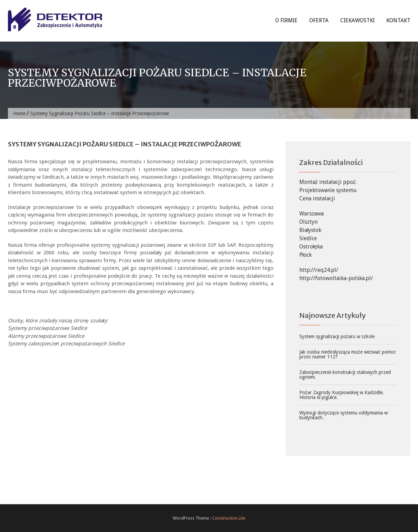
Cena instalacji (317, 198)
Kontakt (398, 20)
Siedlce (308, 238)
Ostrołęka (311, 247)
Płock (306, 255)
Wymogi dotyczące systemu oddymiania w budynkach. (344, 415)
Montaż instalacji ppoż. (328, 182)
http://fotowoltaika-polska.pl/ (336, 278)
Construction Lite (229, 518)
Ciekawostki (357, 20)
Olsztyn (308, 222)
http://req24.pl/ (319, 270)
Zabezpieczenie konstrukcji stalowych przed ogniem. (345, 375)
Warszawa (312, 214)
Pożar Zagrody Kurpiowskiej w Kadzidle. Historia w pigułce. (342, 395)
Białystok (310, 230)
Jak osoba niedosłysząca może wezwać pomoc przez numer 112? (348, 354)
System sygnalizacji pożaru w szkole (337, 336)
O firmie (286, 20)
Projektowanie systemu (328, 190)
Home (19, 113)
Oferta (319, 20)
